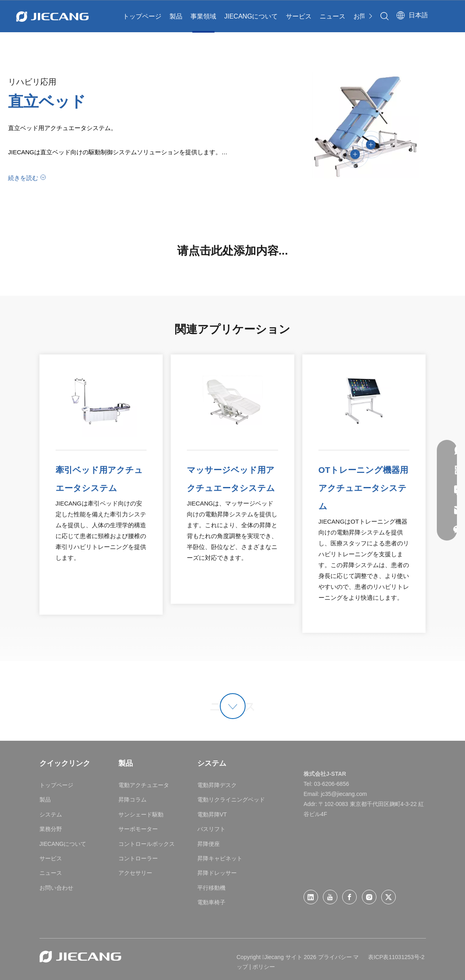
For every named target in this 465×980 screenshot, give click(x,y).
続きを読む (23, 178)
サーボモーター (138, 829)
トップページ (142, 16)
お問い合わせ (56, 888)
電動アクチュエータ (144, 785)
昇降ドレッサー (217, 873)
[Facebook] (349, 897)
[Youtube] (330, 897)
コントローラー (138, 858)
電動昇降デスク (217, 785)
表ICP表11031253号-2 (396, 957)
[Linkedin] (311, 897)
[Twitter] (389, 897)
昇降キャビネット (220, 858)
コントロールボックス (147, 844)
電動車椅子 (211, 902)
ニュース (333, 16)
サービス (299, 16)
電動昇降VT (212, 814)
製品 (176, 16)
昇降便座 (209, 844)
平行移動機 (211, 888)
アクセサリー (135, 873)
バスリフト (211, 829)
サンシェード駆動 (141, 814)
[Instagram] (369, 897)
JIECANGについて (251, 16)
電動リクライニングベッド (231, 800)
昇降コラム (132, 800)
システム (51, 814)
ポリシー (264, 967)
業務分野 (51, 829)
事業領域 (203, 16)
